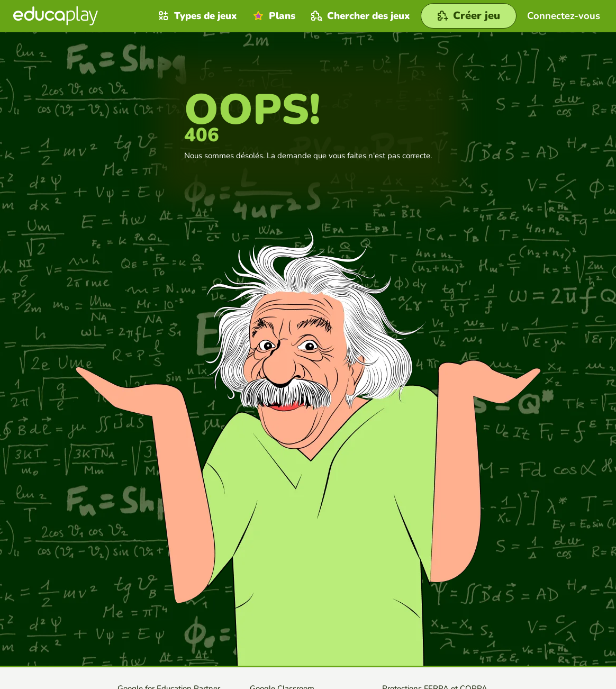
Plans (273, 16)
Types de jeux (196, 16)
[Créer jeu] (469, 16)
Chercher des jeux (359, 16)
